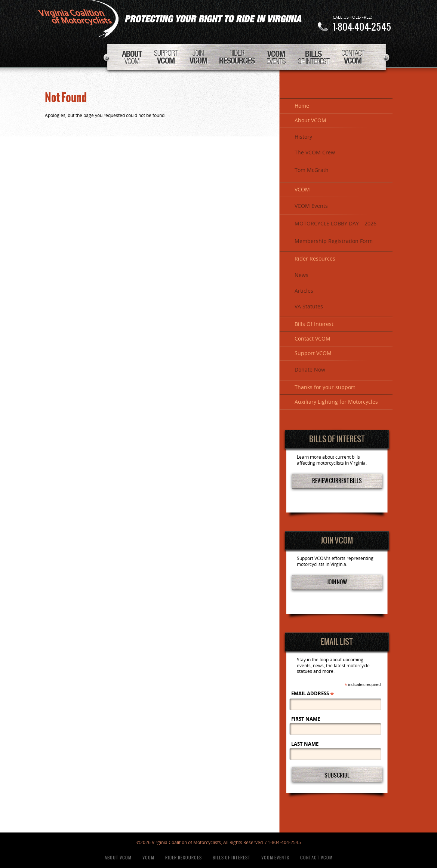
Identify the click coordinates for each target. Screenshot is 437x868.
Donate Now (310, 370)
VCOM (132, 57)
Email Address (313, 694)
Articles (304, 291)
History (303, 137)
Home (302, 106)
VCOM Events (311, 206)
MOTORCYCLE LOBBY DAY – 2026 (336, 224)
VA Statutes (309, 307)
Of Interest (313, 57)
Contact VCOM (313, 339)
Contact (353, 57)
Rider (237, 57)
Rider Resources (315, 259)
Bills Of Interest (314, 324)
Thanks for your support (325, 387)
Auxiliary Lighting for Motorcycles (336, 402)
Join (198, 57)
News (301, 275)
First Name (306, 719)
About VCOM (310, 121)
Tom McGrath (312, 170)
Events (276, 57)
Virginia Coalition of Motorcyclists (170, 19)
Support (166, 57)
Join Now (337, 582)
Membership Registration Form (334, 241)
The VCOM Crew (315, 153)
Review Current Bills (337, 481)
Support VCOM (313, 353)
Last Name (305, 744)
